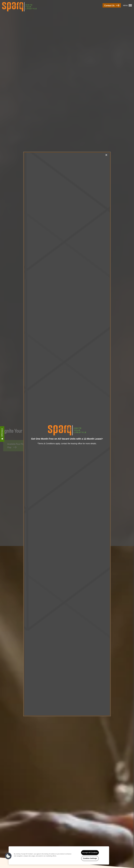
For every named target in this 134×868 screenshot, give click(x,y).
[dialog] (67, 434)
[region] (59, 855)
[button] (8, 856)
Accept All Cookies (90, 853)
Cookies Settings (90, 858)
